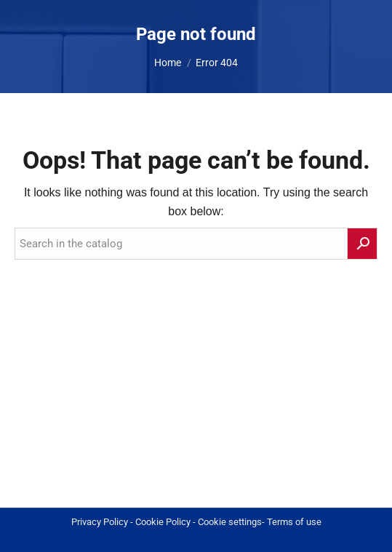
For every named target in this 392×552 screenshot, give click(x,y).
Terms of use (294, 522)
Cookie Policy (163, 522)
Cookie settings (230, 522)
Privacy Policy (100, 522)
